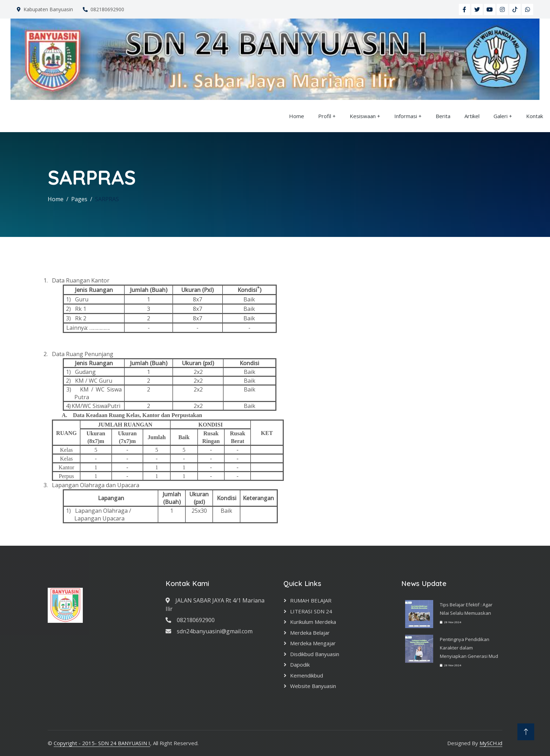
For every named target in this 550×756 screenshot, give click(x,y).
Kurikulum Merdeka (313, 622)
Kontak (535, 116)
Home (297, 116)
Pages (79, 199)
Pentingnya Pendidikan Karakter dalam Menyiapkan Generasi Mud (469, 648)
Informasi (406, 116)
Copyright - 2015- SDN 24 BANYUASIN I (102, 743)
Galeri (501, 116)
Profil (325, 116)
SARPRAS (107, 199)
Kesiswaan (363, 116)
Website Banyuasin (313, 686)
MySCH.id (491, 743)
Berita (443, 116)
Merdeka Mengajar (313, 643)
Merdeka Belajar (310, 633)
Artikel (472, 116)
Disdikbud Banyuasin (315, 654)
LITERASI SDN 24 (311, 611)
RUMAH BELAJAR (311, 600)
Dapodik (300, 665)
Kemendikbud (307, 675)
